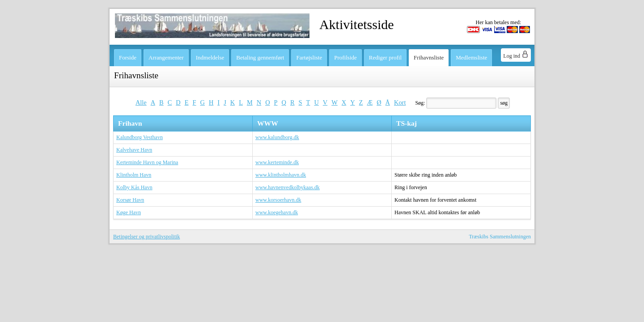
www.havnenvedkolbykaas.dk (288, 187)
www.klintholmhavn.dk (281, 175)
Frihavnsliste (429, 57)
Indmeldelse (210, 57)
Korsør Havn (130, 200)
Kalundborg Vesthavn (140, 137)
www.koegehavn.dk (277, 212)
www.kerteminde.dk (277, 162)
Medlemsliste (471, 57)
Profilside (345, 57)
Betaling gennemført (260, 57)
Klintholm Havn (134, 175)
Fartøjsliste (309, 57)
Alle (141, 102)
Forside (128, 57)
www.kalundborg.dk (277, 137)
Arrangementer (166, 57)
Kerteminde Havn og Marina (147, 162)
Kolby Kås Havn (134, 187)
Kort (400, 102)
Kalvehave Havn (134, 150)
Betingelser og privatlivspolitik (146, 237)
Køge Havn (129, 212)
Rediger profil (385, 57)
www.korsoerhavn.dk (278, 200)
